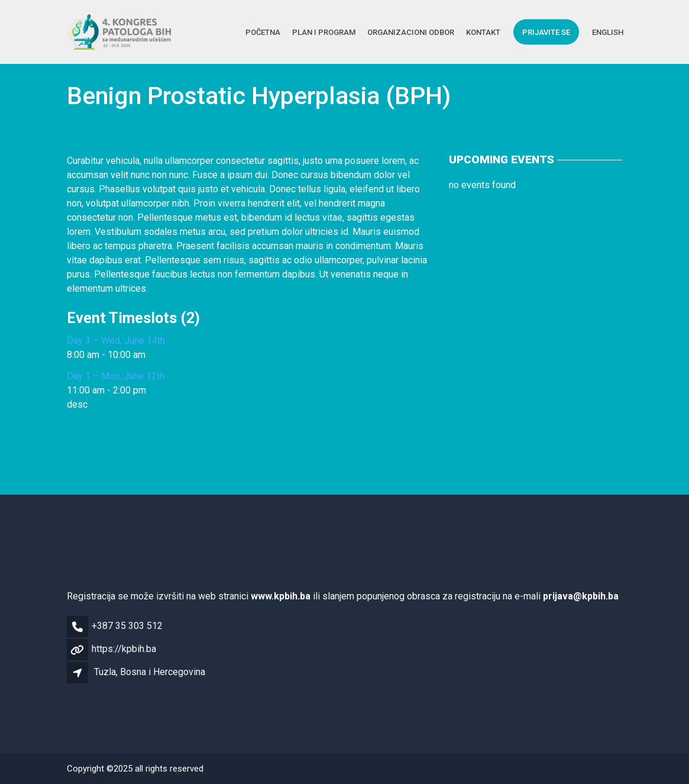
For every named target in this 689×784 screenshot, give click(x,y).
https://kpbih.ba (124, 649)
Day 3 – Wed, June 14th (116, 341)
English (608, 32)
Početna (263, 32)
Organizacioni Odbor (411, 32)
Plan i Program (324, 32)
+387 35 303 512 (127, 626)
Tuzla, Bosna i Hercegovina (150, 672)
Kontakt (483, 32)
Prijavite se (546, 32)
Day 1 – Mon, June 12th (116, 376)
